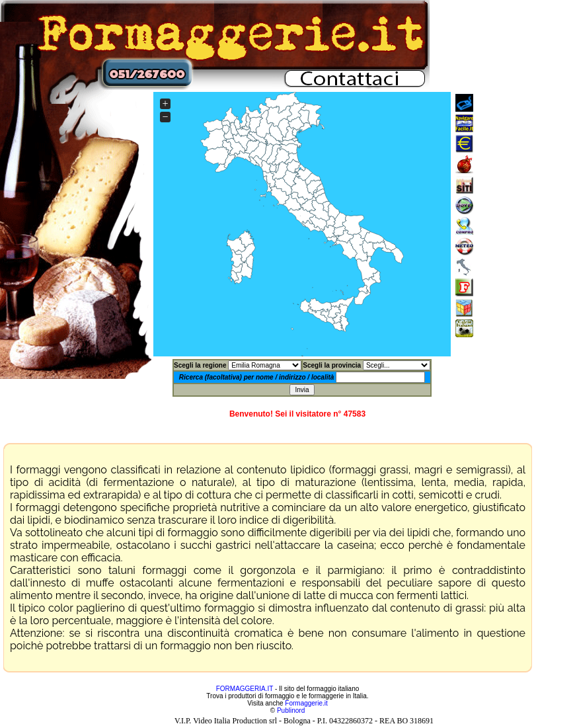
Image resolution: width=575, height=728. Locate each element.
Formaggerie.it (306, 703)
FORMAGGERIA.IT (245, 689)
